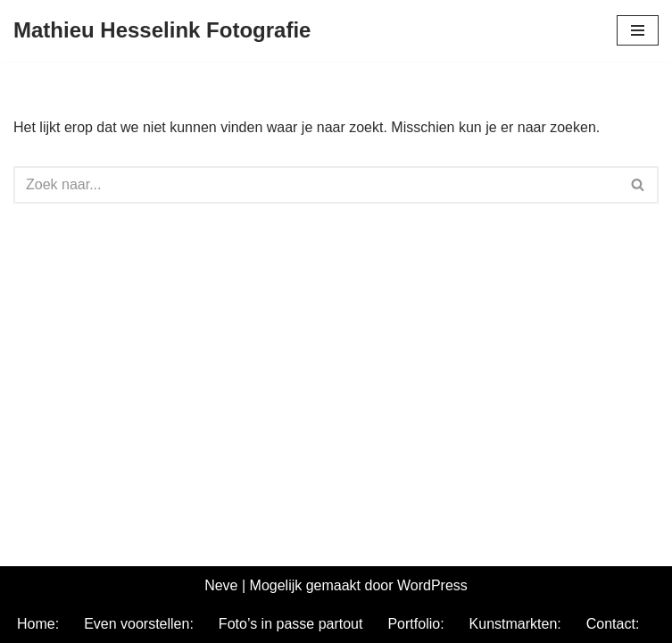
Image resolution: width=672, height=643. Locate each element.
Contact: (613, 624)
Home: (38, 624)
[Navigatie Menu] (638, 30)
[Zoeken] (316, 185)
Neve (221, 585)
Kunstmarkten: (515, 624)
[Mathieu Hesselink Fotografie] (162, 31)
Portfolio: (415, 624)
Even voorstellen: (139, 624)
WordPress (432, 585)
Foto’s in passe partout (291, 624)
